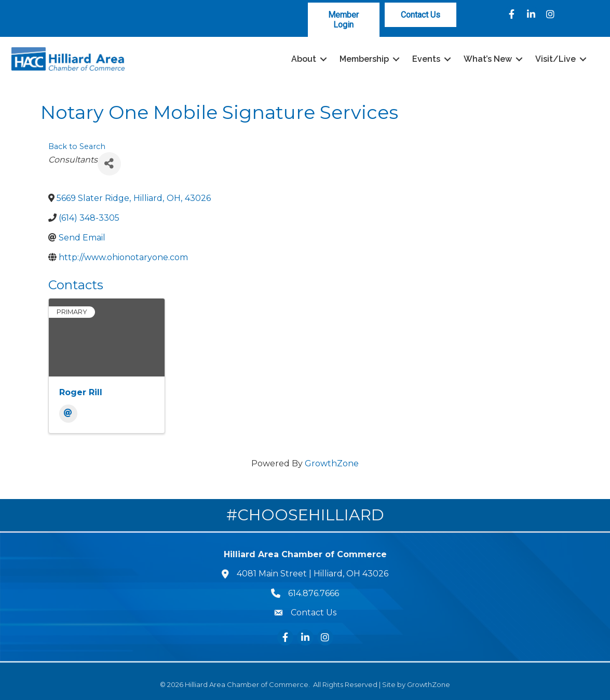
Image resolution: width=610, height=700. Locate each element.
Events (425, 59)
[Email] (68, 414)
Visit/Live (554, 59)
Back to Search (77, 146)
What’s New (486, 59)
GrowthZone (332, 463)
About (302, 59)
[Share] (109, 163)
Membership (363, 59)
